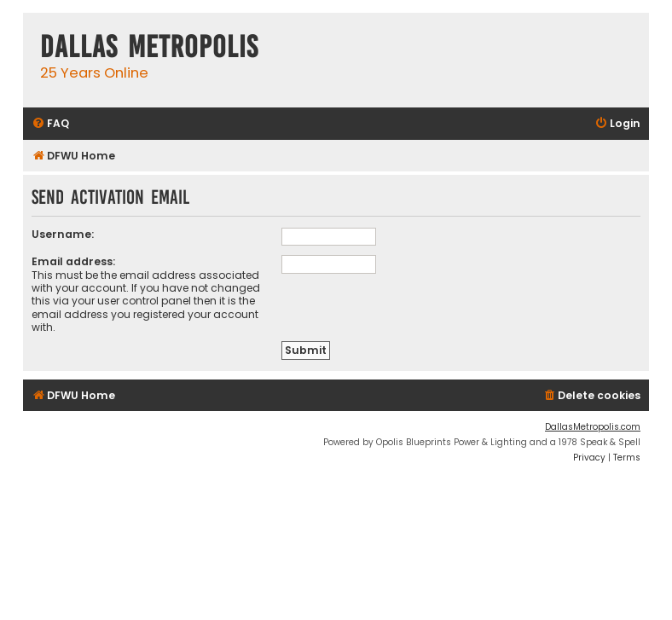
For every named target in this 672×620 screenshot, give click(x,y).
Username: (63, 234)
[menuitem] (50, 124)
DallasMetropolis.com (593, 427)
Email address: (73, 261)
